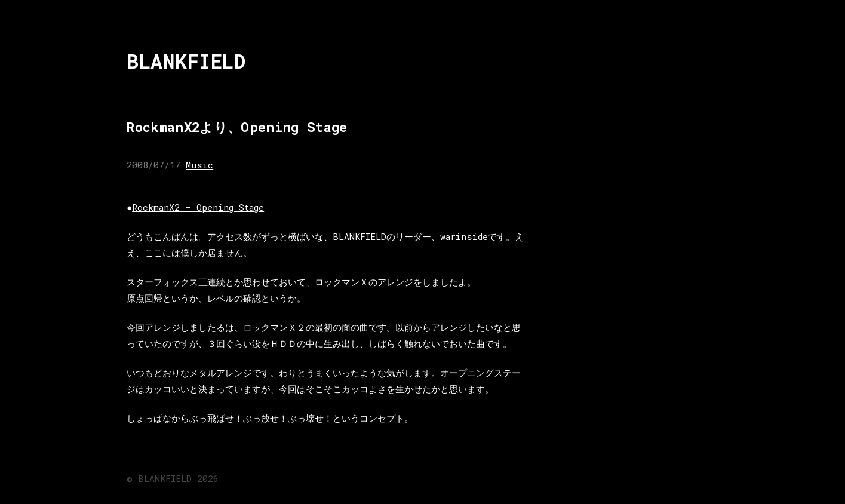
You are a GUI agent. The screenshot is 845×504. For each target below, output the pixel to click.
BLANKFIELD (186, 61)
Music (199, 165)
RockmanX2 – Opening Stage (198, 207)
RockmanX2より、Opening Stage (237, 127)
